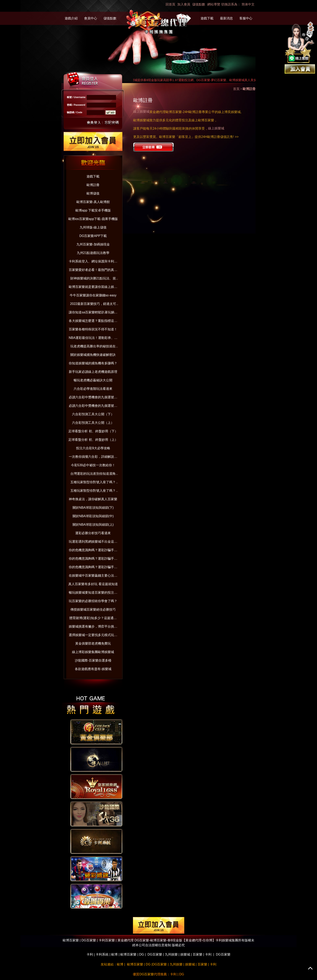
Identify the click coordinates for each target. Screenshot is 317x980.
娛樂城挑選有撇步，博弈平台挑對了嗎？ (93, 627)
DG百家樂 (155, 954)
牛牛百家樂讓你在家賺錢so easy (93, 295)
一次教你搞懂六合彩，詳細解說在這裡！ (93, 457)
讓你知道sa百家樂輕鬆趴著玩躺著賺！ (93, 313)
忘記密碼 (111, 122)
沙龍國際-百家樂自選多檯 (93, 660)
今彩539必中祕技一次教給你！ (93, 465)
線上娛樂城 (141, 112)
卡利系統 (102, 954)
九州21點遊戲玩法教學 (93, 253)
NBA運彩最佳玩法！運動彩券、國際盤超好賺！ (93, 339)
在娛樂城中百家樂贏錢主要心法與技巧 (93, 576)
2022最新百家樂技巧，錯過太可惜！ (93, 305)
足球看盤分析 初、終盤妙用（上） (93, 440)
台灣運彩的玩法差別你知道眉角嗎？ (93, 474)
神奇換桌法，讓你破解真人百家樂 (93, 499)
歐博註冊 (93, 185)
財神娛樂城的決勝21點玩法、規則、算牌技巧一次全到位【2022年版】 (93, 279)
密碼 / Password (76, 105)
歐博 (114, 954)
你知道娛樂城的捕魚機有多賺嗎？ (93, 363)
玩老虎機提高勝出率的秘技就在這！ (93, 347)
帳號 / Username (76, 97)
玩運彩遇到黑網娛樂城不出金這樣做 (93, 542)
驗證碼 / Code (75, 112)
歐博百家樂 (128, 954)
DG (142, 954)
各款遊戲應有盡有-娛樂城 (93, 669)
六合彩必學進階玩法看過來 (93, 389)
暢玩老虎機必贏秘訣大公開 (93, 380)
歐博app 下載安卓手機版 (93, 210)
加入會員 (184, 4)
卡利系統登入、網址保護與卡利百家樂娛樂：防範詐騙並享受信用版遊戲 (93, 262)
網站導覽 (214, 4)
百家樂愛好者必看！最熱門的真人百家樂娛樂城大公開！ (93, 271)
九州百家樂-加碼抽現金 (93, 244)
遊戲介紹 (71, 18)
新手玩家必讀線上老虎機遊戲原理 (93, 372)
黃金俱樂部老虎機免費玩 (93, 643)
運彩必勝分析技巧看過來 (93, 533)
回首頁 (170, 4)
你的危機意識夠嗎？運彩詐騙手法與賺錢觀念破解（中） (93, 559)
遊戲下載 (207, 18)
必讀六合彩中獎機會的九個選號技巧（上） (93, 406)
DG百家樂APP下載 (93, 236)
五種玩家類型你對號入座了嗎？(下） (93, 483)
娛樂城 (185, 954)
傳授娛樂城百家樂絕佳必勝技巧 (93, 609)
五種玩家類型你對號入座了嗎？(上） (93, 491)
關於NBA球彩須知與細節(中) (93, 516)
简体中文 (248, 4)
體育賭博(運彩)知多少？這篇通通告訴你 (93, 619)
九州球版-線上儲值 (93, 227)
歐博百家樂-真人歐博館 (93, 202)
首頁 (236, 89)
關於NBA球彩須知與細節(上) (93, 525)
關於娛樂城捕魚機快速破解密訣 (93, 355)
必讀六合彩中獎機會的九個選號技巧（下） (93, 398)
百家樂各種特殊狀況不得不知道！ (93, 329)
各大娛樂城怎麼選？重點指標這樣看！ (93, 322)
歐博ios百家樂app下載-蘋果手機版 (93, 219)
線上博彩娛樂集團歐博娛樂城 (93, 652)
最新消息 (226, 18)
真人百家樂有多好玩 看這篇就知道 (93, 584)
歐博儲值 (93, 193)
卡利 (90, 954)
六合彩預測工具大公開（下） (93, 414)
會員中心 (91, 18)
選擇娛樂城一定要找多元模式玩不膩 (93, 636)
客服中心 (246, 18)
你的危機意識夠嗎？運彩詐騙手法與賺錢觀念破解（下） (93, 551)
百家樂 (198, 954)
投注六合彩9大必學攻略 (93, 448)
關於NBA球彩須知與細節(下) (93, 508)
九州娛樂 (171, 954)
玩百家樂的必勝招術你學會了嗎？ (93, 601)
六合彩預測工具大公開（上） (93, 423)
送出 (94, 122)
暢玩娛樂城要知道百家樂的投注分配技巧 (93, 593)
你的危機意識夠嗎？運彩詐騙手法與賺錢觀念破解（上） (93, 568)
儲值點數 (199, 4)
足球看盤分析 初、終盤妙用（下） (93, 431)
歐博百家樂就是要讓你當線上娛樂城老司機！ (93, 288)
